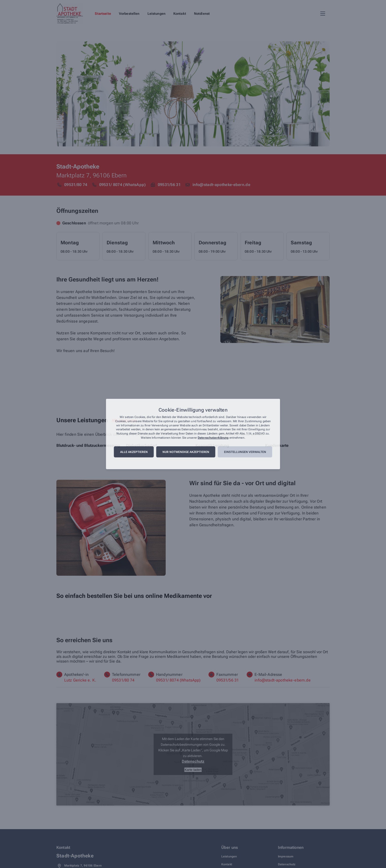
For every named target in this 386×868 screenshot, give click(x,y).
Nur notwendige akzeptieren (186, 452)
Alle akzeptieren (134, 452)
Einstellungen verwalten (245, 452)
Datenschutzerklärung (213, 438)
